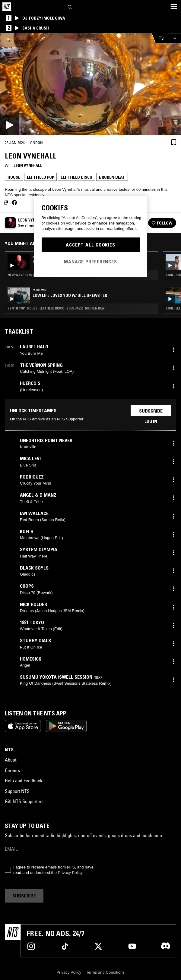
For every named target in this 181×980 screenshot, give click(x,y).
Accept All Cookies (91, 245)
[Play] (91, 84)
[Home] (7, 7)
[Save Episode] (174, 142)
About (11, 760)
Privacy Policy (70, 873)
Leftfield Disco (76, 177)
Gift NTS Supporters (24, 801)
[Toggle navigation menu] (174, 7)
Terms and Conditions (105, 972)
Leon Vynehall (28, 165)
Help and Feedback (24, 781)
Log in (151, 421)
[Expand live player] (174, 38)
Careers (12, 770)
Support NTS (17, 791)
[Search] (70, 6)
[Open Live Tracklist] (160, 38)
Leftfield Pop (40, 177)
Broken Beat (112, 177)
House (14, 177)
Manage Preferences (91, 262)
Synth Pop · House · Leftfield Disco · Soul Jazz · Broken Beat (57, 308)
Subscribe (151, 411)
